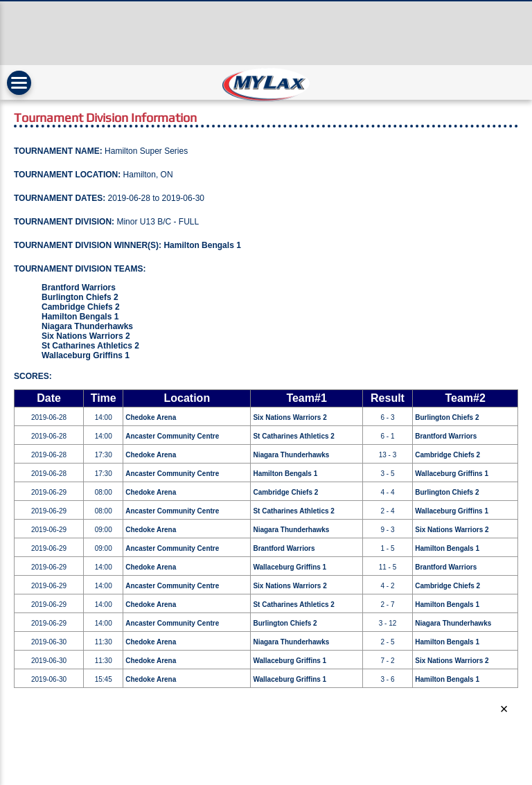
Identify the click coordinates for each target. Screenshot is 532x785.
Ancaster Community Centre (172, 436)
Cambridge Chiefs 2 (81, 307)
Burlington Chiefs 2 (80, 297)
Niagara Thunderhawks (87, 326)
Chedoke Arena (151, 417)
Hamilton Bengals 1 (202, 245)
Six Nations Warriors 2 (86, 336)
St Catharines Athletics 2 (90, 346)
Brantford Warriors (79, 288)
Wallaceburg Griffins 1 (86, 355)
